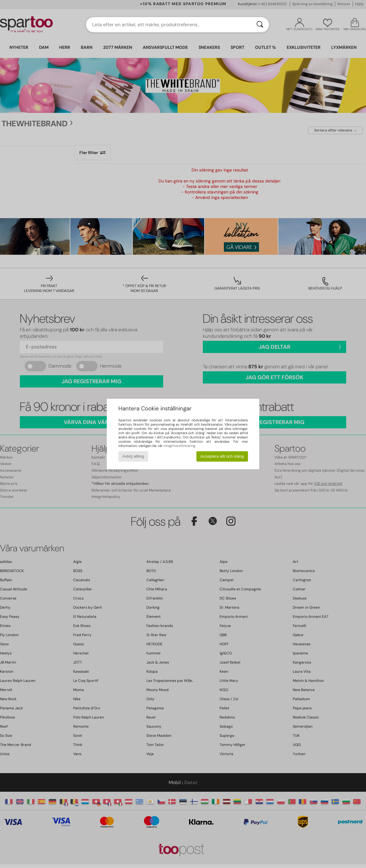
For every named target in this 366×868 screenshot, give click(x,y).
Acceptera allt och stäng (222, 456)
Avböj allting (133, 456)
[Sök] (260, 25)
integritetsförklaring (179, 446)
